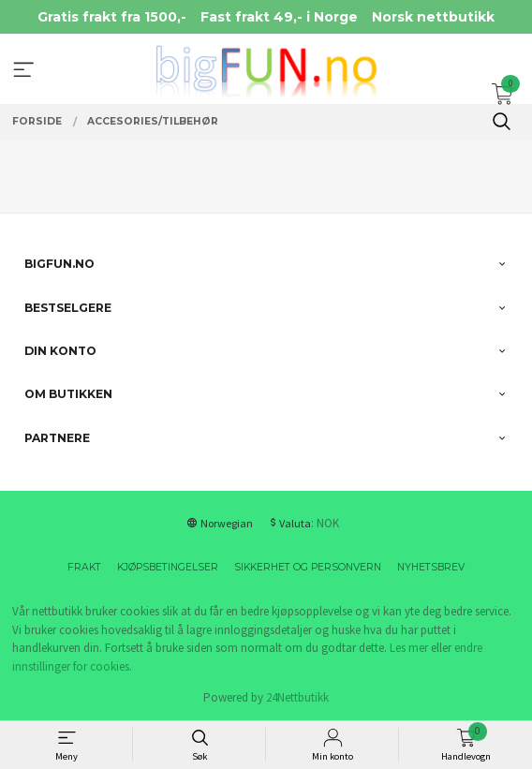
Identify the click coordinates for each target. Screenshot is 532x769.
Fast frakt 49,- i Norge (279, 17)
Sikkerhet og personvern (308, 567)
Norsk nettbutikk (433, 17)
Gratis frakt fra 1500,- (112, 17)
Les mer (409, 648)
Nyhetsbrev (431, 567)
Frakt (84, 567)
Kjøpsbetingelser (168, 567)
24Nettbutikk (297, 697)
